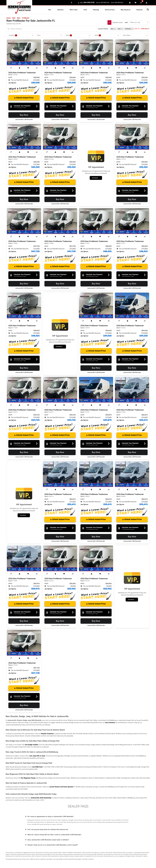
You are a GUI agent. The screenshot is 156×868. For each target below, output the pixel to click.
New (50, 10)
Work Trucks (74, 10)
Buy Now (24, 115)
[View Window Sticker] (11, 68)
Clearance (60, 10)
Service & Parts (110, 10)
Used (85, 10)
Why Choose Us (126, 10)
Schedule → (96, 178)
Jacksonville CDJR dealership (41, 798)
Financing (96, 10)
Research (139, 10)
